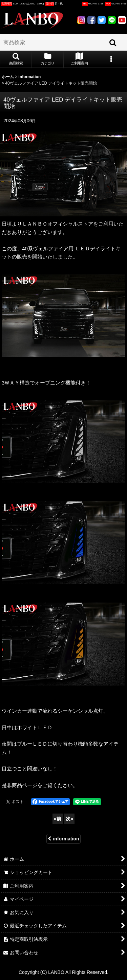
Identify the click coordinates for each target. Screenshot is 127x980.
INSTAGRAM (81, 20)
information (63, 839)
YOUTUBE (122, 20)
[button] (16, 59)
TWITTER (102, 20)
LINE (112, 20)
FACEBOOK (91, 20)
